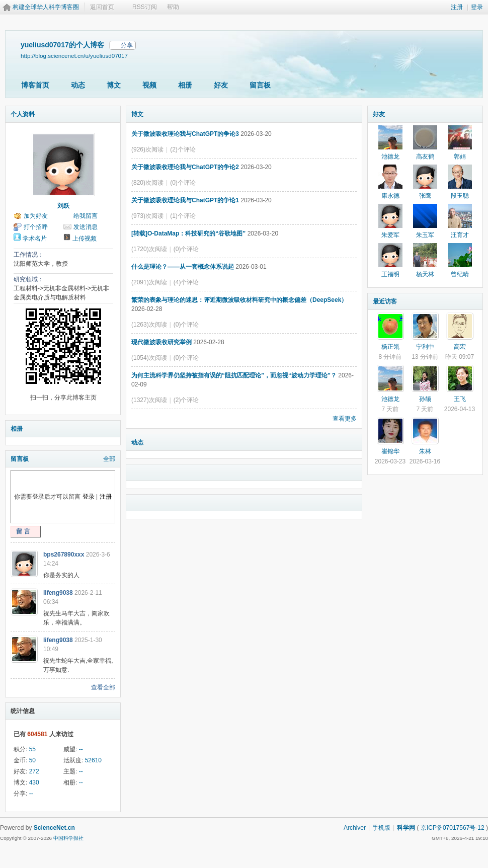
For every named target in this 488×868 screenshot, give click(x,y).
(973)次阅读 (147, 216)
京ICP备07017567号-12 (453, 828)
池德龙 (390, 156)
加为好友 (36, 216)
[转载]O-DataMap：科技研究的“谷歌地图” (188, 233)
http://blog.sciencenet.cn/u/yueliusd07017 (74, 56)
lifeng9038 (58, 593)
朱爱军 (390, 235)
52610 (93, 760)
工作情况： (29, 255)
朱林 (425, 451)
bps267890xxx (64, 555)
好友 (221, 85)
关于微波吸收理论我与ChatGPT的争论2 (185, 167)
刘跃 (63, 206)
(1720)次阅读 (149, 249)
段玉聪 (460, 196)
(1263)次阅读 (149, 325)
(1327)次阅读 (149, 400)
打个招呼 (36, 227)
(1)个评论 (183, 216)
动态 (78, 85)
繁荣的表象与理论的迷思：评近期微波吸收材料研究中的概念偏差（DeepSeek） (239, 300)
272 (34, 771)
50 (32, 760)
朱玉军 (425, 235)
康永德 (390, 196)
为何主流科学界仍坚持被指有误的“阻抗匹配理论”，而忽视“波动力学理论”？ (234, 375)
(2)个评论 (183, 149)
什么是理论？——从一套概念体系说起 (183, 267)
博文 (114, 85)
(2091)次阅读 (149, 282)
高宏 (460, 347)
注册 (457, 7)
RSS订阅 (145, 7)
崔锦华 (390, 451)
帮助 (173, 7)
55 (32, 749)
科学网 (406, 828)
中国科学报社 (68, 838)
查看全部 (103, 687)
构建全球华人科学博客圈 (46, 7)
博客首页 (35, 85)
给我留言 (86, 216)
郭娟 (460, 156)
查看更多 (345, 419)
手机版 (381, 828)
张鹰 (425, 196)
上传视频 (85, 239)
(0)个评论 (183, 183)
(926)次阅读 (147, 149)
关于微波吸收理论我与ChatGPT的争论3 (185, 134)
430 (34, 782)
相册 (185, 85)
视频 (149, 85)
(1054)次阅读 (149, 358)
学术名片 (35, 239)
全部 (109, 459)
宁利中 (425, 347)
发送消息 (86, 227)
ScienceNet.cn (54, 828)
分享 (127, 45)
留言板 (260, 85)
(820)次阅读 (147, 183)
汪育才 (460, 235)
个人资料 (23, 114)
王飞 (460, 399)
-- (81, 749)
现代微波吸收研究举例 (161, 342)
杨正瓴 (390, 347)
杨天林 (425, 274)
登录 (477, 7)
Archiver (355, 828)
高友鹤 (425, 156)
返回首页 (102, 7)
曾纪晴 (460, 274)
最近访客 (385, 301)
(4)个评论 (186, 282)
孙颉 (425, 399)
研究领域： (29, 279)
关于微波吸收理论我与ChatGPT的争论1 (185, 200)
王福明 (390, 274)
